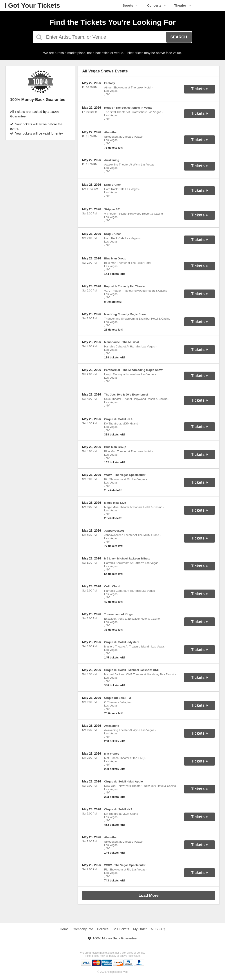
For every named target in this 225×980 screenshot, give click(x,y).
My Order (140, 929)
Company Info (83, 929)
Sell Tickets (121, 929)
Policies (103, 929)
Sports (130, 5)
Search (179, 37)
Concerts (156, 5)
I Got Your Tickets (32, 5)
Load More (149, 895)
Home (64, 929)
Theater (183, 5)
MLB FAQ (158, 929)
